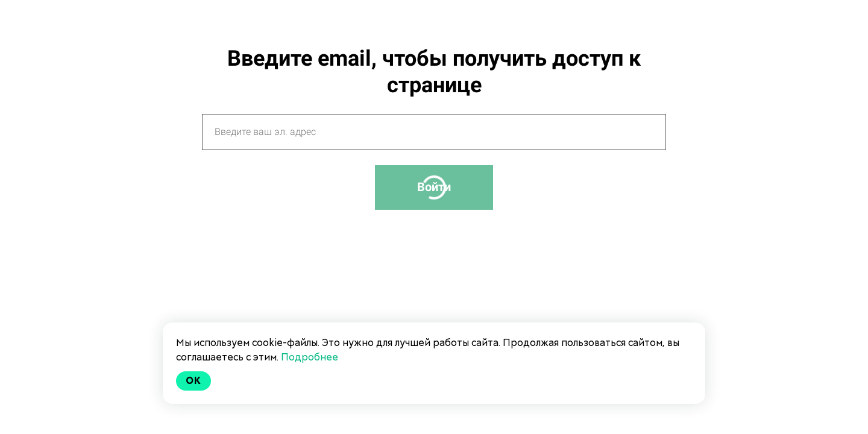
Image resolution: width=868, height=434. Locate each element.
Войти (434, 187)
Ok (193, 381)
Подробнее (310, 357)
